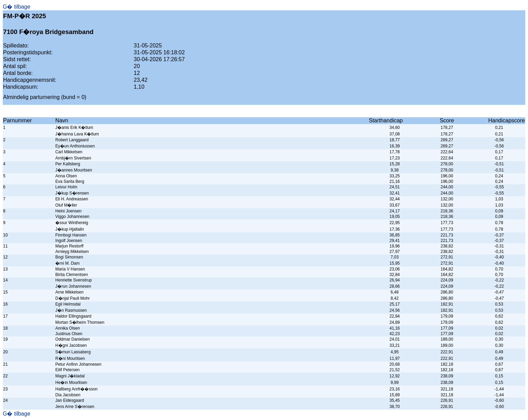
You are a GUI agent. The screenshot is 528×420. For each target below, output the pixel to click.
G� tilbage (16, 7)
